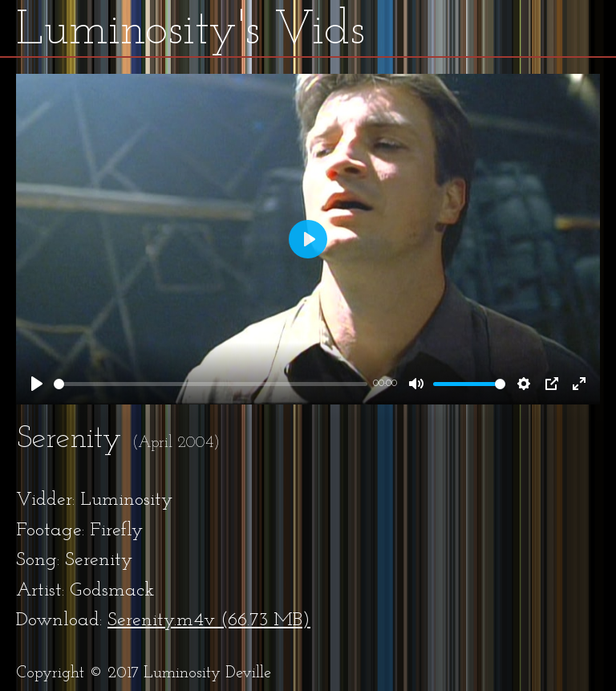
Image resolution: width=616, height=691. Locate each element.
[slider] (211, 384)
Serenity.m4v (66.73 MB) (209, 620)
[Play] (37, 384)
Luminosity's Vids (190, 31)
